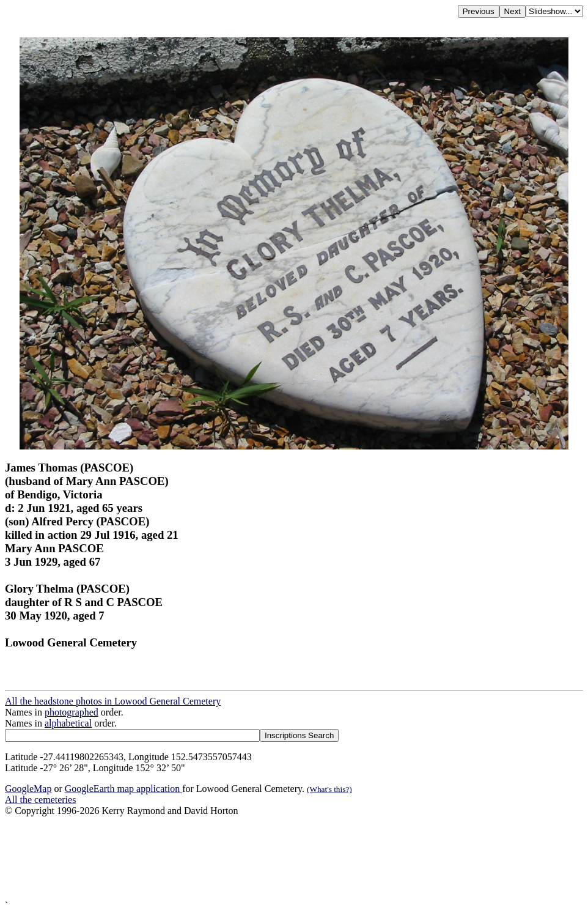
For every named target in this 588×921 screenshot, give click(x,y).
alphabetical (68, 723)
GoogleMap (28, 789)
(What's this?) (329, 789)
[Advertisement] (294, 858)
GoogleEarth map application (123, 789)
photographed (72, 712)
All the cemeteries (40, 800)
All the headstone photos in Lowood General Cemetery (113, 701)
